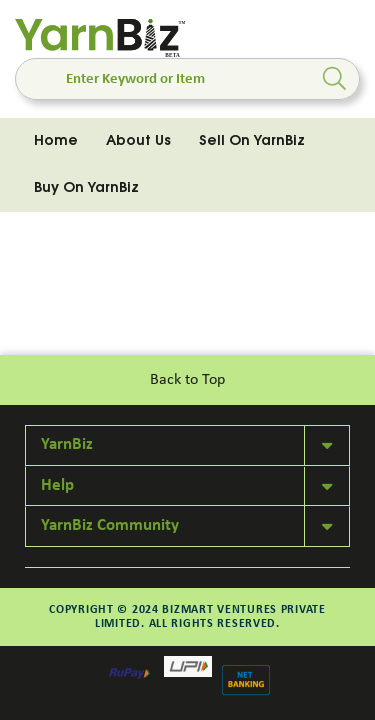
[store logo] (100, 38)
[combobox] (187, 79)
